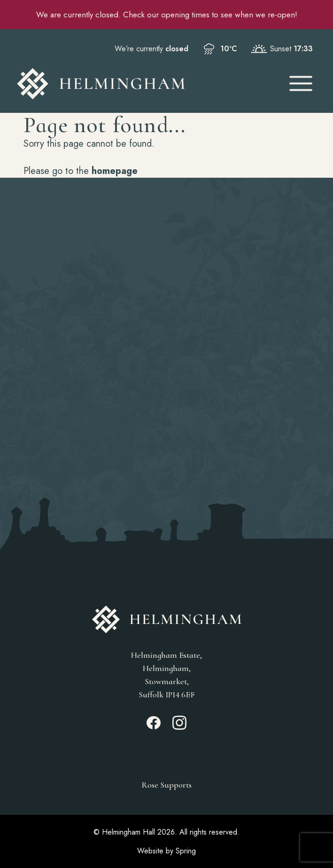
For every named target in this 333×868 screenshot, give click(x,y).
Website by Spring (166, 851)
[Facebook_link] (154, 727)
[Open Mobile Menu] (301, 83)
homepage (115, 171)
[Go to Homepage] (144, 84)
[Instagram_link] (179, 727)
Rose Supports (166, 785)
